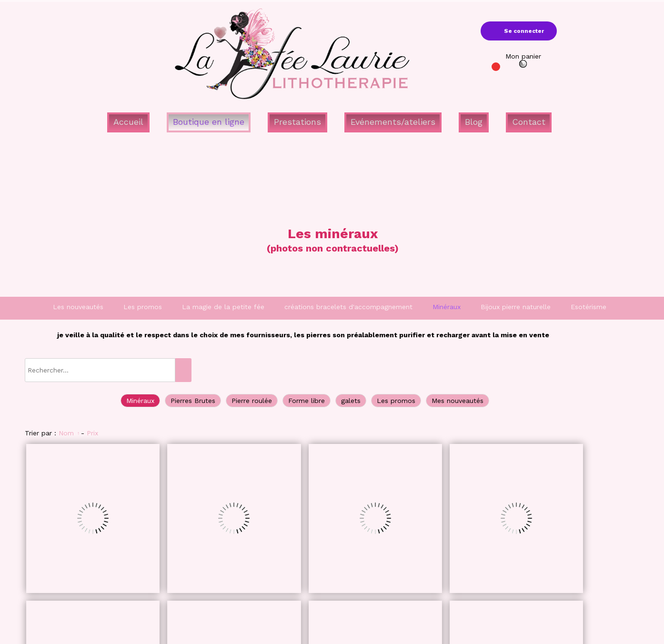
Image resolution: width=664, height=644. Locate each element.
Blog (474, 122)
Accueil (128, 122)
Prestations (297, 122)
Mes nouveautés (458, 401)
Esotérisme (589, 307)
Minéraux (447, 307)
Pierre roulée (252, 401)
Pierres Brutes (193, 401)
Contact (529, 122)
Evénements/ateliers (393, 122)
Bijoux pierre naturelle (516, 307)
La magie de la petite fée (223, 307)
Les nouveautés (78, 307)
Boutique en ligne (209, 122)
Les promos (143, 307)
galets (351, 401)
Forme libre (307, 401)
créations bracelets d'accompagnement (348, 307)
